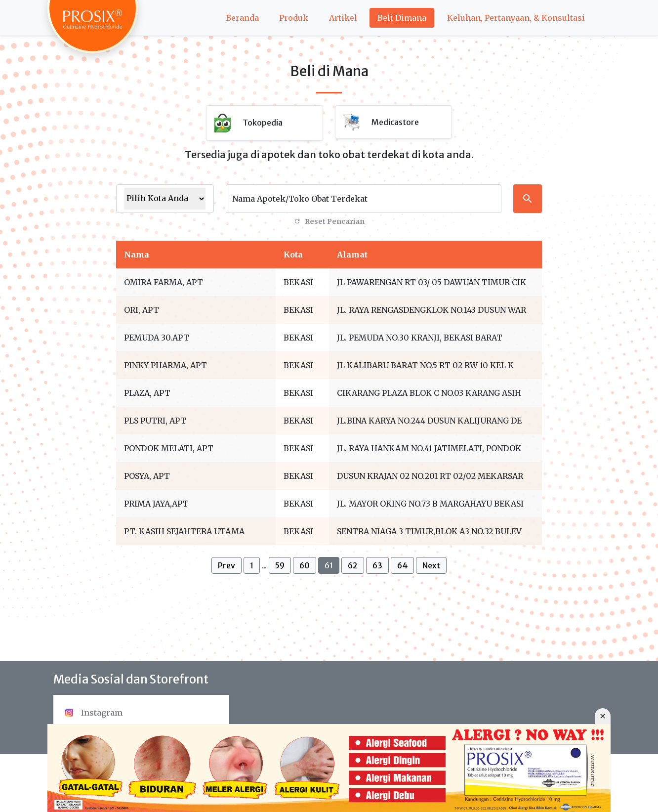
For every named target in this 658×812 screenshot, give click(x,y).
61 (329, 565)
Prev (226, 565)
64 (402, 565)
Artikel (343, 18)
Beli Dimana (402, 18)
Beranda (242, 18)
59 (280, 565)
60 (305, 565)
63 (377, 565)
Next (431, 565)
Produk (294, 18)
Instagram (94, 713)
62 (353, 565)
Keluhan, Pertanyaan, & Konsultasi (516, 18)
